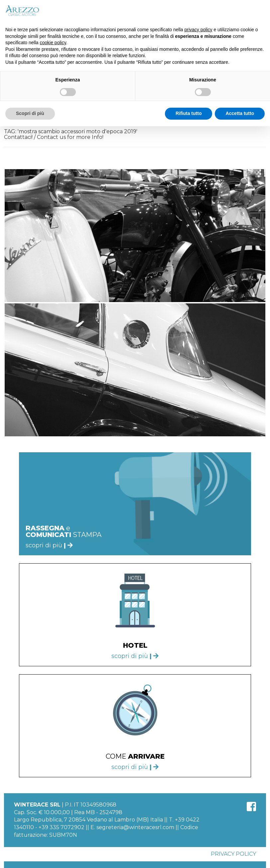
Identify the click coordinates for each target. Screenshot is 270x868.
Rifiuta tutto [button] (189, 113)
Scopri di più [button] (30, 113)
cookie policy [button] (53, 43)
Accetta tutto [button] (240, 113)
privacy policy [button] (199, 30)
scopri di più (135, 656)
